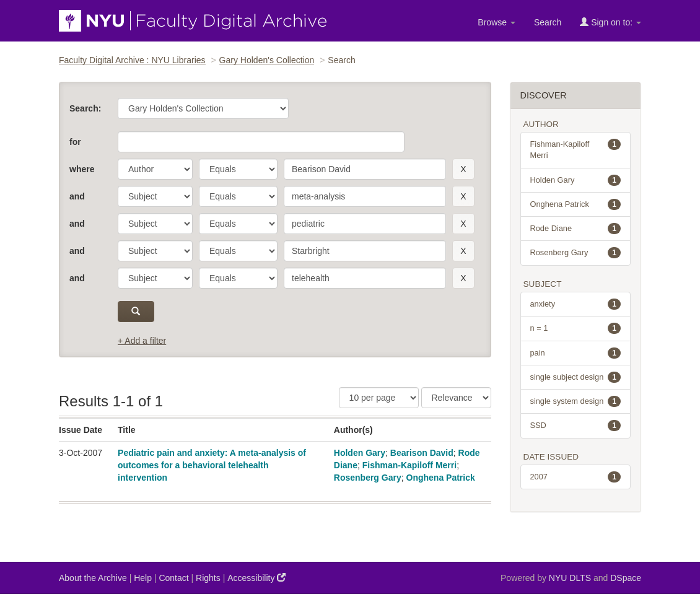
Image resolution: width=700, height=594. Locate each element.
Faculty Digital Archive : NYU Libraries (132, 60)
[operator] (238, 169)
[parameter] (155, 169)
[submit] (136, 312)
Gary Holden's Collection (267, 60)
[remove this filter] (463, 169)
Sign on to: (610, 22)
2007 (576, 477)
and (77, 196)
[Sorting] (456, 398)
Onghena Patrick (441, 478)
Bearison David (422, 453)
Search (548, 22)
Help (143, 578)
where (82, 169)
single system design (576, 401)
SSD (576, 426)
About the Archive (93, 578)
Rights (208, 578)
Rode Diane (576, 229)
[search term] (365, 169)
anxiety (576, 304)
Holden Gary (360, 453)
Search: (85, 108)
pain (576, 353)
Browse (497, 22)
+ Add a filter (142, 341)
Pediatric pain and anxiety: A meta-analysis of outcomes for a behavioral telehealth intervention (212, 465)
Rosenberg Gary (368, 478)
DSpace (626, 578)
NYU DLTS (570, 578)
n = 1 (576, 328)
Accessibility (256, 578)
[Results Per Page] (379, 398)
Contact (173, 578)
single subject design (576, 377)
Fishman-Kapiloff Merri (409, 465)
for (75, 142)
